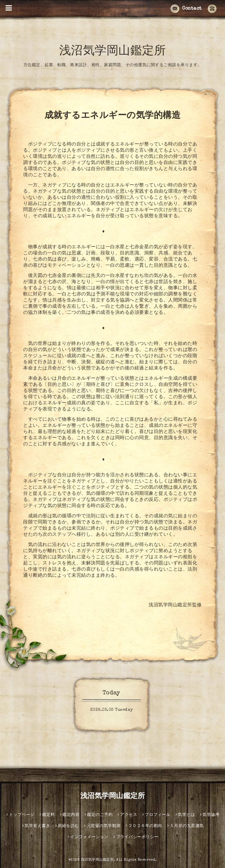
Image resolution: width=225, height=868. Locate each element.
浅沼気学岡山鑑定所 (113, 52)
